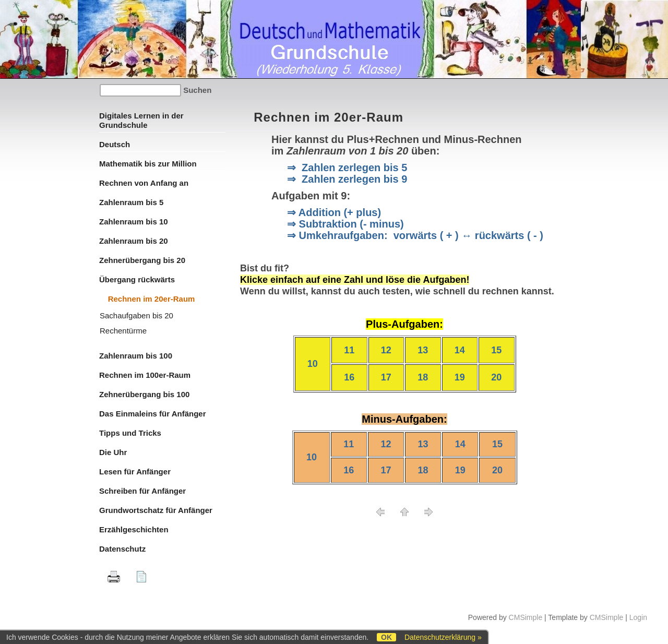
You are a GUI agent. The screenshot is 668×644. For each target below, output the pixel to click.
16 (349, 377)
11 (349, 350)
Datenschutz (122, 549)
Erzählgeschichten (134, 529)
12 (386, 350)
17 (386, 377)
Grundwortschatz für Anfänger (156, 510)
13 (423, 350)
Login (638, 617)
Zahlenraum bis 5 (131, 202)
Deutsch (115, 144)
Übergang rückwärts (137, 279)
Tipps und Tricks (130, 433)
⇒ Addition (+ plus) (334, 212)
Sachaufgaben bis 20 (136, 315)
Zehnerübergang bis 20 (142, 260)
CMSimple (526, 617)
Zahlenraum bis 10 (134, 222)
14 (460, 350)
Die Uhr (113, 452)
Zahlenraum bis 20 (134, 241)
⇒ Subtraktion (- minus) (345, 224)
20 (496, 377)
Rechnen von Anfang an (144, 183)
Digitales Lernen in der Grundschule (141, 120)
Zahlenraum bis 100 (136, 356)
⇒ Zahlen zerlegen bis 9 (347, 179)
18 (423, 377)
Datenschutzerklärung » (443, 637)
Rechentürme (123, 331)
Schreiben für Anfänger (142, 491)
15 (496, 350)
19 (460, 377)
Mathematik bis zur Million (148, 164)
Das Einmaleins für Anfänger (153, 414)
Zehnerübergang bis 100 (144, 394)
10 (313, 364)
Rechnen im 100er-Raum (145, 375)
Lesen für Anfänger (135, 472)
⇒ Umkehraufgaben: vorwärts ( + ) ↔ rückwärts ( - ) (415, 235)
